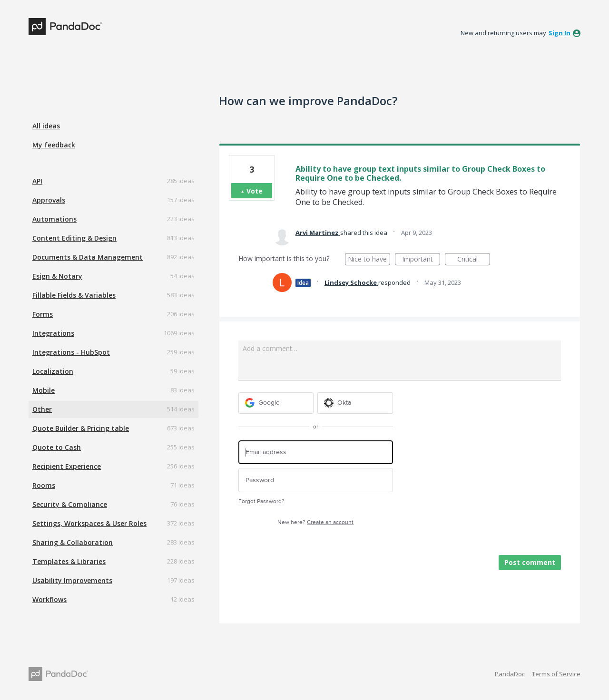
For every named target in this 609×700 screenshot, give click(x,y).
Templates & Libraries (69, 561)
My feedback (54, 145)
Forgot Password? (261, 501)
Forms (43, 314)
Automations (54, 219)
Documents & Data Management (88, 257)
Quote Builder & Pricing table (81, 428)
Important (421, 260)
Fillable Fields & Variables (74, 295)
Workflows (49, 599)
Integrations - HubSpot (71, 352)
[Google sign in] (276, 403)
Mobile (44, 390)
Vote (255, 191)
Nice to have (369, 260)
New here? (315, 522)
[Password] (316, 480)
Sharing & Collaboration (73, 542)
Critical (474, 260)
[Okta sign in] (355, 403)
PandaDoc (510, 674)
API (37, 181)
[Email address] (316, 452)
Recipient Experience (67, 466)
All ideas (46, 126)
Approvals (49, 200)
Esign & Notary (57, 276)
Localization (53, 371)
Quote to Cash (57, 447)
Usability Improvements (72, 580)
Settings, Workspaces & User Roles (89, 523)
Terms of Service (556, 674)
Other (42, 409)
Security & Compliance (70, 504)
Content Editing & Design (74, 238)
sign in (560, 33)
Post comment (530, 562)
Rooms (44, 485)
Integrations (53, 333)
